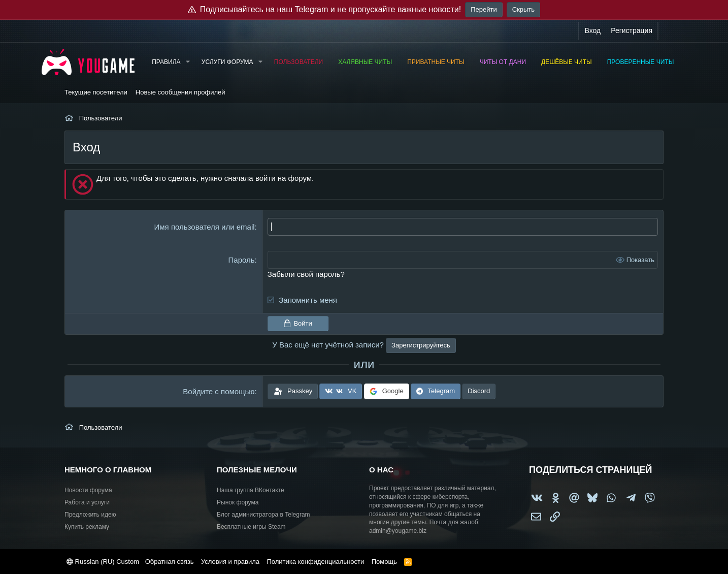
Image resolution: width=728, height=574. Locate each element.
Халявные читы (365, 62)
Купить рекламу (87, 527)
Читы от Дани (503, 62)
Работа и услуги (87, 502)
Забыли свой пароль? (306, 274)
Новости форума (88, 490)
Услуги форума (227, 62)
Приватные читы (436, 62)
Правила (166, 62)
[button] (187, 62)
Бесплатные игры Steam (251, 527)
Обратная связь (170, 562)
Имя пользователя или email (205, 227)
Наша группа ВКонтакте (251, 490)
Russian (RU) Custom (103, 562)
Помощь (384, 562)
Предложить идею (90, 515)
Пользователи (299, 62)
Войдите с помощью (219, 391)
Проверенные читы (641, 62)
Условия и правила (230, 562)
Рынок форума (238, 502)
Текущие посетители (96, 92)
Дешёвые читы (567, 62)
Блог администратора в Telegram (263, 515)
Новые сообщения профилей (180, 92)
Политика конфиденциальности (315, 562)
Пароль (242, 260)
